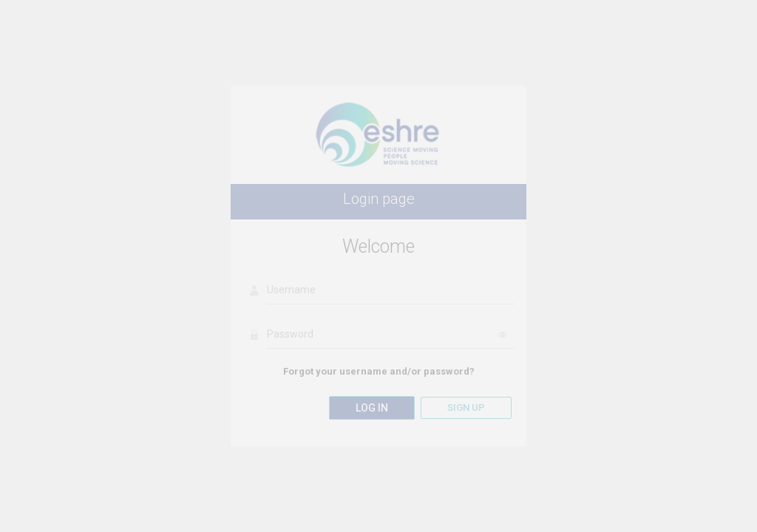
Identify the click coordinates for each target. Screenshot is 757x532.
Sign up (466, 407)
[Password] (390, 335)
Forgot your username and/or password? (379, 371)
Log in (372, 408)
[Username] (390, 290)
